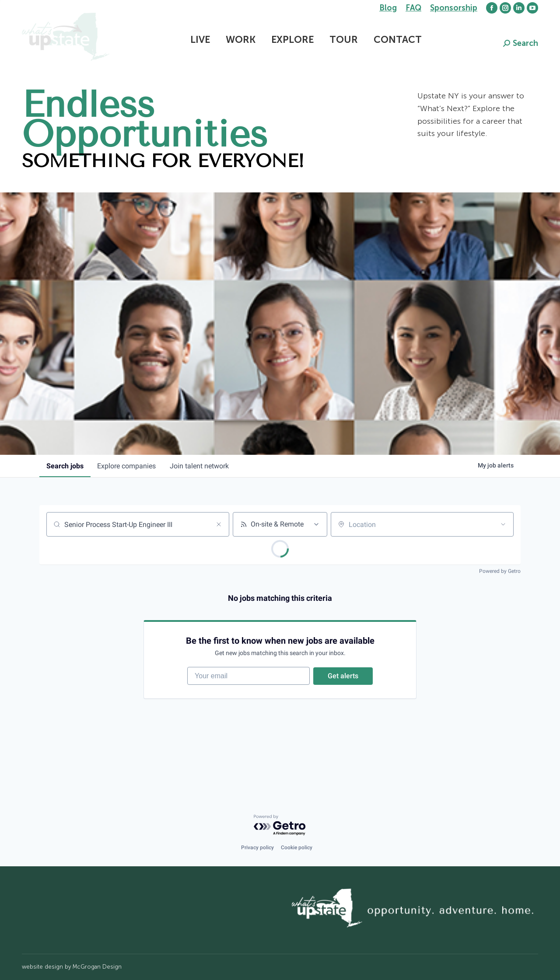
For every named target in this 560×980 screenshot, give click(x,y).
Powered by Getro (500, 571)
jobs (65, 466)
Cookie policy (297, 848)
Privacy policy (257, 848)
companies (127, 466)
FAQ (413, 8)
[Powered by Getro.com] (280, 825)
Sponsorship (454, 8)
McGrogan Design (97, 967)
